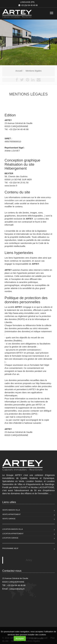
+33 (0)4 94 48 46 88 (29, 5)
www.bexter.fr (11, 186)
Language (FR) (27, 2)
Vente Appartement (11, 514)
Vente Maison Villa (11, 510)
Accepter (20, 639)
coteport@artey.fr (24, 417)
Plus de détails (36, 638)
